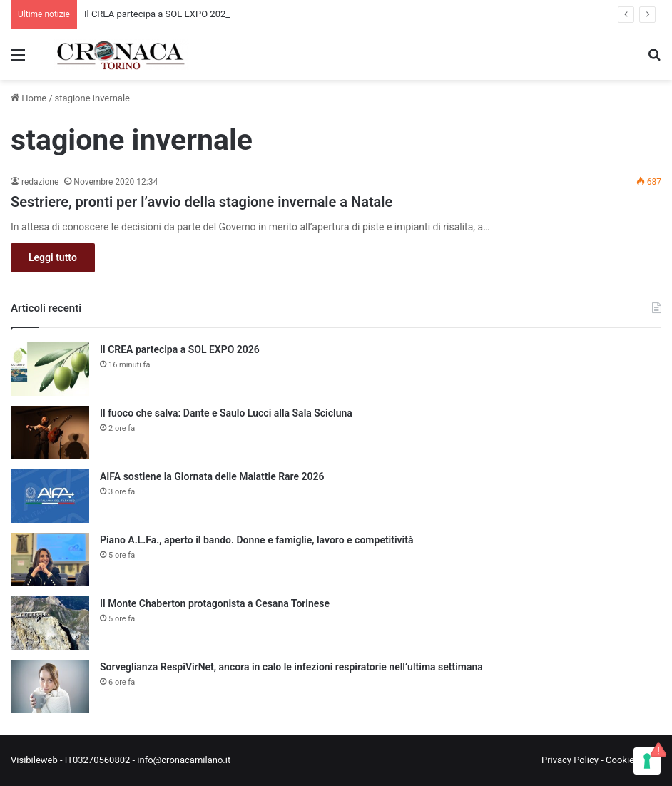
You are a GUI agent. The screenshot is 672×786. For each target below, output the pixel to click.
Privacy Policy (570, 760)
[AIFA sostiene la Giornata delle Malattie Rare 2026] (50, 496)
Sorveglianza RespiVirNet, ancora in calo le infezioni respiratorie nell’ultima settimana (291, 667)
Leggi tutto (53, 257)
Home (29, 98)
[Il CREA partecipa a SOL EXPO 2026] (50, 369)
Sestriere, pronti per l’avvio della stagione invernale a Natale (202, 202)
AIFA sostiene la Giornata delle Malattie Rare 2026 (212, 476)
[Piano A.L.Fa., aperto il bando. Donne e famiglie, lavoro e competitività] (50, 560)
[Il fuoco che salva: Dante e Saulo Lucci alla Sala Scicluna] (50, 433)
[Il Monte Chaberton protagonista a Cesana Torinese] (50, 623)
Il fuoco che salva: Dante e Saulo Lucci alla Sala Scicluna (226, 413)
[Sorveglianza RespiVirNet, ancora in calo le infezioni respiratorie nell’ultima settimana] (50, 687)
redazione (40, 182)
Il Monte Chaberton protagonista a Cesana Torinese (215, 603)
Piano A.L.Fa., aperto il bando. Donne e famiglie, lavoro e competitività (256, 540)
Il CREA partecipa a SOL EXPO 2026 (158, 14)
